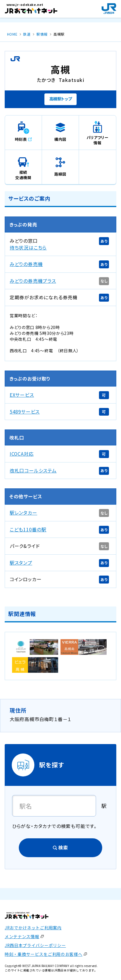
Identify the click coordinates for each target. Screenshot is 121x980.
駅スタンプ (21, 563)
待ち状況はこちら (28, 248)
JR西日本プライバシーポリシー (35, 945)
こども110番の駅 (28, 529)
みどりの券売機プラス (33, 281)
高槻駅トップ (61, 99)
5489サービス (25, 412)
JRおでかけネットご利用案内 (33, 928)
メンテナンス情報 (22, 936)
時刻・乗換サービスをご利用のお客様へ (44, 954)
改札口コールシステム (33, 471)
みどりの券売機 (26, 264)
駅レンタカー (23, 513)
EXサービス (22, 395)
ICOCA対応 (22, 454)
